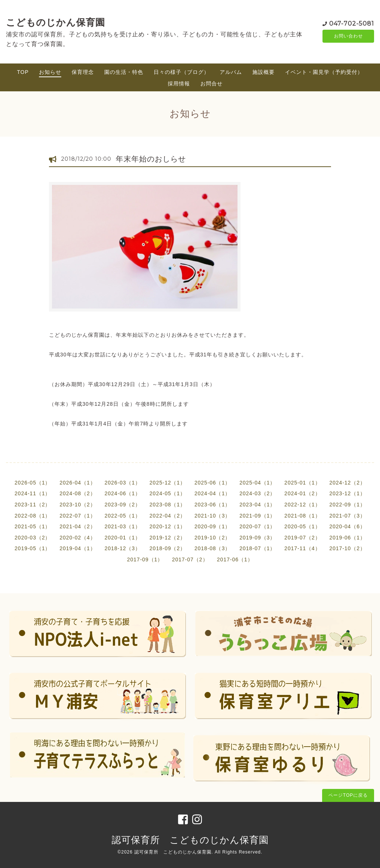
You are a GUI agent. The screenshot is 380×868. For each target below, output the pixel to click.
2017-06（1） (235, 559)
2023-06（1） (212, 505)
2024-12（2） (348, 483)
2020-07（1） (257, 526)
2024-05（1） (168, 493)
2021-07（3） (348, 516)
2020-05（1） (302, 526)
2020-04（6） (348, 526)
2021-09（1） (257, 516)
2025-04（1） (257, 483)
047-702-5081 (352, 23)
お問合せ (212, 84)
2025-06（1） (212, 483)
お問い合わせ (348, 36)
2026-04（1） (77, 483)
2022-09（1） (348, 505)
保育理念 (83, 72)
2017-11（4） (302, 548)
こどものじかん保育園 (55, 22)
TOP (23, 72)
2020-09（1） (212, 526)
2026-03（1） (123, 483)
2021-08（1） (302, 516)
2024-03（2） (257, 493)
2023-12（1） (348, 493)
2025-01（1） (302, 483)
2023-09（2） (123, 505)
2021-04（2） (77, 526)
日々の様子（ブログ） (181, 72)
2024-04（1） (212, 493)
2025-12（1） (168, 483)
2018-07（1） (257, 548)
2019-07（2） (302, 538)
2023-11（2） (32, 505)
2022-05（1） (123, 516)
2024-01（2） (302, 493)
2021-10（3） (212, 516)
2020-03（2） (32, 538)
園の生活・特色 (124, 72)
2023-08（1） (168, 505)
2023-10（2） (77, 505)
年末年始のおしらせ (151, 159)
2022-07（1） (77, 516)
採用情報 (179, 84)
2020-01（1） (123, 538)
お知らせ (50, 72)
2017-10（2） (348, 548)
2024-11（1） (32, 493)
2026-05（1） (32, 483)
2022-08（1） (32, 516)
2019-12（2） (168, 538)
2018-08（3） (212, 548)
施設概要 (263, 72)
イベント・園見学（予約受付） (324, 72)
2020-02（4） (77, 538)
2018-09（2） (168, 548)
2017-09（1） (145, 559)
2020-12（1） (168, 526)
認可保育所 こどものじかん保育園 (190, 840)
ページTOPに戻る (348, 795)
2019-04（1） (77, 548)
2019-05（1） (32, 548)
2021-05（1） (32, 526)
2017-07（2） (190, 559)
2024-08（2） (77, 493)
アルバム (231, 72)
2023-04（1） (257, 505)
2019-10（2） (212, 538)
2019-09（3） (257, 538)
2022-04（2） (168, 516)
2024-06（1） (123, 493)
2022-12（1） (302, 505)
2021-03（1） (123, 526)
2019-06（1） (348, 538)
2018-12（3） (123, 548)
